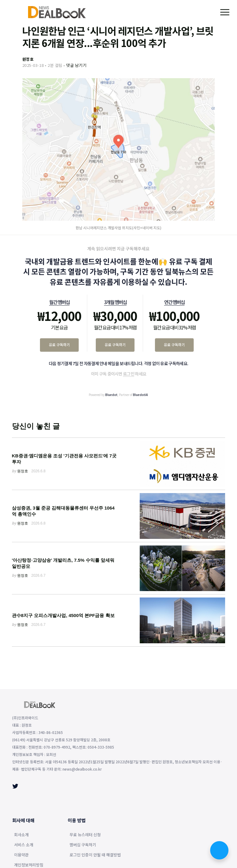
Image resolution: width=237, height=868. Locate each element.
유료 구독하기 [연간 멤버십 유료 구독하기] (174, 345)
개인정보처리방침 (29, 865)
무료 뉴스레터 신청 (85, 835)
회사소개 (21, 835)
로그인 (129, 374)
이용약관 (21, 855)
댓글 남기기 (76, 65)
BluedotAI (140, 395)
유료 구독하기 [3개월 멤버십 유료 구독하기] (115, 345)
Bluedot (111, 395)
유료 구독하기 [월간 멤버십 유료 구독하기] (59, 345)
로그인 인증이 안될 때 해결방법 (95, 855)
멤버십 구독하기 (83, 845)
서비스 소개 (24, 845)
